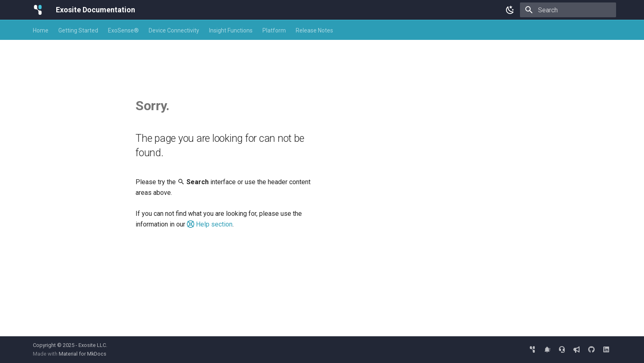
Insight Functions (231, 30)
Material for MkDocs (83, 354)
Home (41, 30)
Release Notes (314, 30)
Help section (210, 224)
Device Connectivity (174, 30)
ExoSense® (123, 30)
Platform (274, 30)
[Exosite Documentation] (38, 10)
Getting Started (78, 30)
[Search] (568, 10)
